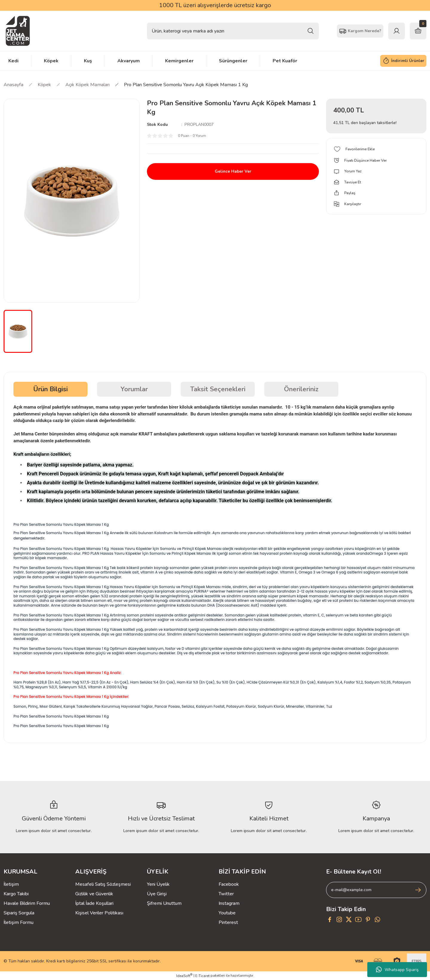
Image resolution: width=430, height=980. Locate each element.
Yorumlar (134, 389)
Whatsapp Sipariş (397, 970)
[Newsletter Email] (376, 890)
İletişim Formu (19, 922)
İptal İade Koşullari (94, 903)
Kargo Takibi (16, 894)
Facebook (229, 884)
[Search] (233, 31)
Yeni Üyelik (158, 884)
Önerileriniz (301, 389)
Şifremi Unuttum (164, 903)
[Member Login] (397, 31)
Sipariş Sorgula (19, 913)
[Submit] (418, 890)
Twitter (226, 894)
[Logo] (18, 31)
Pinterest (228, 922)
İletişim (11, 884)
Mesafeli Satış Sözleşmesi (103, 884)
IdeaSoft (184, 976)
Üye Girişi (157, 894)
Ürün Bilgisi (50, 389)
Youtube (227, 913)
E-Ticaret (202, 976)
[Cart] (418, 31)
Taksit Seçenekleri (218, 389)
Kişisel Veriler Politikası (99, 913)
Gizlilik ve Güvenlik (94, 894)
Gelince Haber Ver (233, 171)
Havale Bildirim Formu (27, 903)
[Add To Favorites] (376, 149)
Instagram (229, 903)
